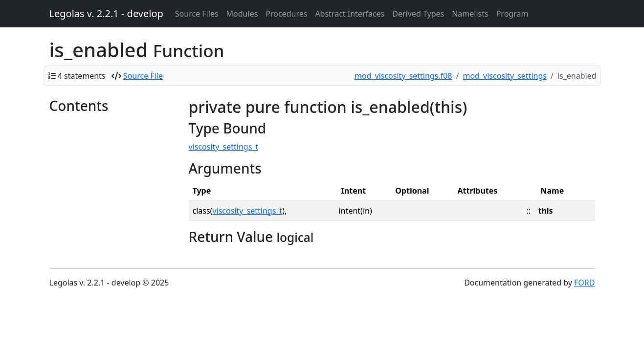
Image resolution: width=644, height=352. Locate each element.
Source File (143, 76)
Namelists (470, 14)
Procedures (286, 14)
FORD (584, 283)
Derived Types (418, 14)
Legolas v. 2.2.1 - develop (106, 13)
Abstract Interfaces (350, 14)
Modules (242, 14)
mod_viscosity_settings (504, 76)
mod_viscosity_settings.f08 (403, 76)
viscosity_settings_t (224, 147)
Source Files (197, 14)
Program (512, 14)
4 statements (82, 76)
